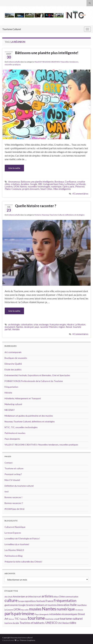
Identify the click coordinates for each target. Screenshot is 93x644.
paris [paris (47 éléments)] (9, 613)
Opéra (66, 187)
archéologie (14, 325)
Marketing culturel (13, 404)
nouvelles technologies (39, 187)
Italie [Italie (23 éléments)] (73, 605)
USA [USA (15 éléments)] (60, 623)
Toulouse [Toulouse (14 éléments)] (23, 619)
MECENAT (10, 410)
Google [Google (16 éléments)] (22, 605)
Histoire (38, 215)
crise (36, 325)
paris (72, 187)
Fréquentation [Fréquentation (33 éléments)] (65, 601)
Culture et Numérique (15, 527)
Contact (9, 463)
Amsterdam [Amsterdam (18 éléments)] (19, 596)
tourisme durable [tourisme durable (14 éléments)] (12, 623)
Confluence (71, 182)
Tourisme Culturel (12, 29)
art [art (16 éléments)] (40, 597)
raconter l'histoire (49, 327)
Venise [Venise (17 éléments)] (65, 623)
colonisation (27, 325)
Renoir (69, 327)
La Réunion (70, 184)
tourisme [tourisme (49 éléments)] (36, 618)
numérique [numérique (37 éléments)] (66, 609)
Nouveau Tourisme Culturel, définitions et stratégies (63, 215)
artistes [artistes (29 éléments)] (47, 596)
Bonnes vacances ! (13, 497)
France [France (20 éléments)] (49, 601)
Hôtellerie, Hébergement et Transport (23, 398)
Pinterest (80, 187)
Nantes (23, 187)
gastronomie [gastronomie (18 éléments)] (11, 605)
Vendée (16, 329)
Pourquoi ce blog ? (13, 474)
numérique (56, 187)
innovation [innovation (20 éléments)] (63, 605)
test (7, 492)
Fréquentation (11, 387)
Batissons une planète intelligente (37, 182)
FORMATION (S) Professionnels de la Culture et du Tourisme (34, 381)
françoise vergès (58, 325)
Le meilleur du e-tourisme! (17, 544)
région (62, 327)
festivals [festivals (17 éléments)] (41, 601)
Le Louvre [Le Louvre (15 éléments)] (9, 610)
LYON (16, 187)
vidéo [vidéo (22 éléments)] (73, 623)
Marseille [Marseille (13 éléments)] (25, 610)
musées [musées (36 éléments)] (35, 609)
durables (25, 184)
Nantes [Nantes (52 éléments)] (49, 609)
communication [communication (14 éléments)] (72, 597)
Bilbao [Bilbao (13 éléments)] (56, 597)
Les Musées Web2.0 (14, 550)
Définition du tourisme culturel (19, 486)
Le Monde (81, 184)
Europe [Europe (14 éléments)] (21, 601)
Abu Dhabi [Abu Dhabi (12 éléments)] (9, 597)
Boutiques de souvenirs (16, 358)
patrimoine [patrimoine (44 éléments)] (24, 614)
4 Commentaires (80, 194)
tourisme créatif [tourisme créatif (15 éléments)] (52, 619)
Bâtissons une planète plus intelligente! (47, 53)
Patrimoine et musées (15, 433)
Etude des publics (13, 369)
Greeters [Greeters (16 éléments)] (31, 605)
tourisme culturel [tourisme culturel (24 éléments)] (71, 619)
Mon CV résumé (12, 480)
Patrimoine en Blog (14, 556)
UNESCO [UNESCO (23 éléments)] (51, 623)
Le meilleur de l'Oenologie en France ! (22, 538)
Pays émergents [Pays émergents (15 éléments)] (42, 614)
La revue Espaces (13, 533)
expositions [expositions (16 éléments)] (30, 601)
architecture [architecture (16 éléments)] (32, 597)
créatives (15, 184)
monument (10, 327)
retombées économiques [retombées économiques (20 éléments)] (63, 614)
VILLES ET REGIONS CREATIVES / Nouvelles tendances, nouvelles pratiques (41, 445)
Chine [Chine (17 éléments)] (62, 596)
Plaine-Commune (13, 189)
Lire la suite (14, 168)
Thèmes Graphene (27, 640)
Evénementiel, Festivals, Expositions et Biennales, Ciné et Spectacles (37, 375)
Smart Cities (46, 189)
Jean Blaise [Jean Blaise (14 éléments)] (82, 605)
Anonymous (14, 182)
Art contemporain (13, 352)
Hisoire (70, 325)
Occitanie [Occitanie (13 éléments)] (79, 610)
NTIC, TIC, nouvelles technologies (21, 427)
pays (37, 327)
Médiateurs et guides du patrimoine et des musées (29, 416)
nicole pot (29, 327)
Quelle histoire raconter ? (36, 206)
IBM (40, 184)
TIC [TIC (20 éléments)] (17, 619)
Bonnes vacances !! (14, 503)
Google (34, 184)
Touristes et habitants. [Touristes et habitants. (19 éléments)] (32, 623)
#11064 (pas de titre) (15, 509)
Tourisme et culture (14, 468)
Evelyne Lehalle (14, 62)
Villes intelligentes (62, 189)
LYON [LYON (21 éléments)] (17, 609)
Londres (9, 187)
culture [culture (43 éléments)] (11, 600)
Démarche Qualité (13, 364)
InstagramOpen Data (53, 184)
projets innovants (31, 189)
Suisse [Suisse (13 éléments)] (11, 619)
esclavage (44, 325)
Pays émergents (12, 439)
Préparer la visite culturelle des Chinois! (23, 562)
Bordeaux (59, 182)
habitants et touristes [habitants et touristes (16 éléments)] (46, 605)
